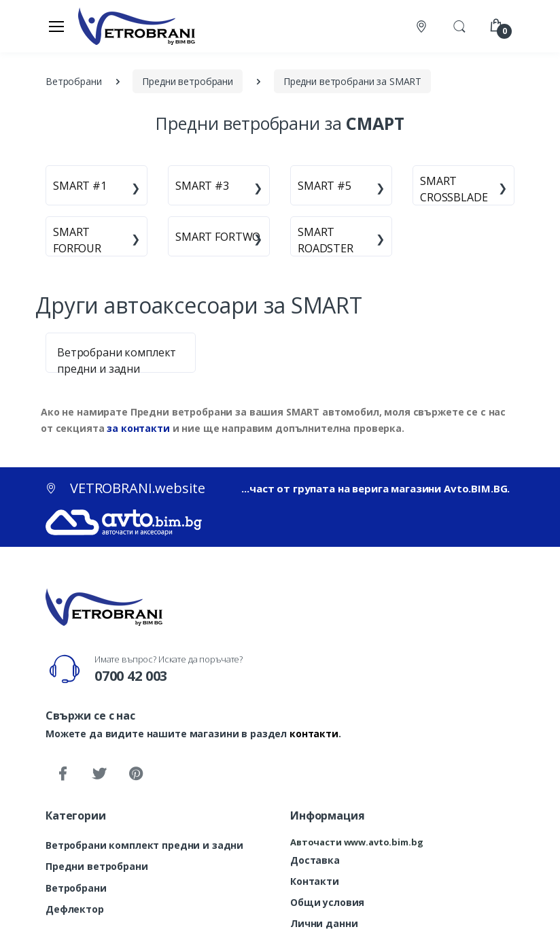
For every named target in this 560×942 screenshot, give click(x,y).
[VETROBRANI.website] (137, 26)
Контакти (315, 881)
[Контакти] (423, 26)
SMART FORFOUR (77, 240)
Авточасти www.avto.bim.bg (356, 842)
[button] (459, 25)
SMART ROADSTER (326, 240)
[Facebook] (63, 774)
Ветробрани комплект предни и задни (144, 845)
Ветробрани (76, 888)
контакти (314, 734)
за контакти (138, 428)
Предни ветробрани (97, 866)
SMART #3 (202, 186)
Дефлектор (75, 909)
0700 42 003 (131, 676)
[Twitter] (99, 774)
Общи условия (327, 902)
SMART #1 (80, 186)
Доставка (315, 860)
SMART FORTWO (218, 237)
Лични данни (324, 923)
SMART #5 (325, 186)
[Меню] (56, 26)
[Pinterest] (136, 774)
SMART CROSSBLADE (454, 189)
